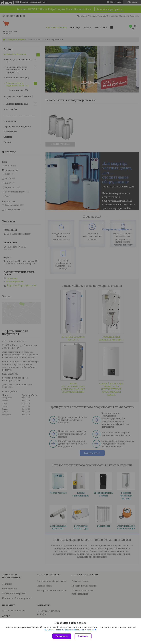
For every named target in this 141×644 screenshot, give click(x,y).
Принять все (62, 636)
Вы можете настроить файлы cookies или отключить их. (69, 630)
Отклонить (83, 636)
